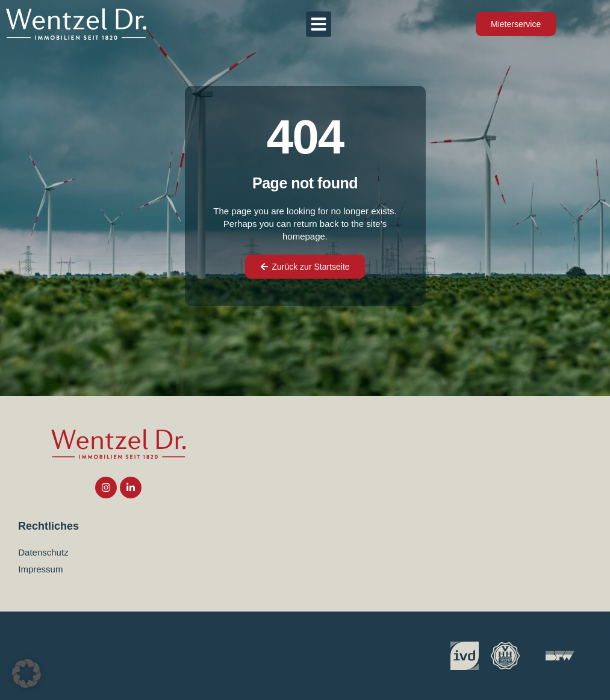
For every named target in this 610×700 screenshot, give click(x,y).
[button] (319, 24)
